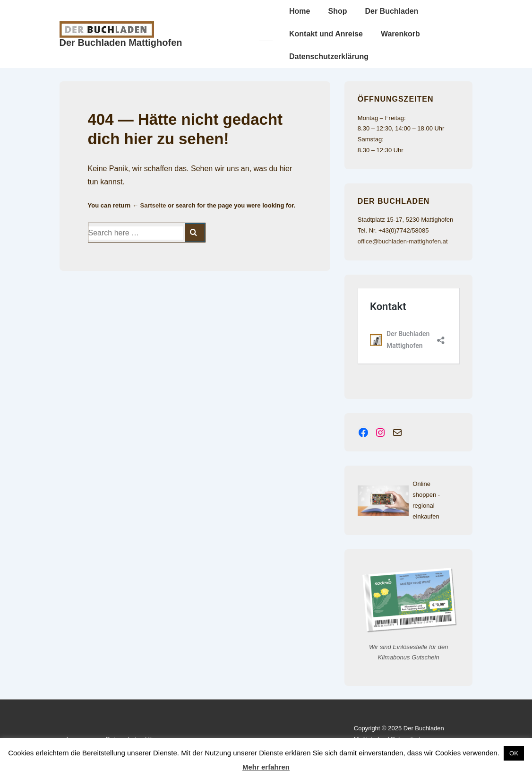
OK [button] (514, 753)
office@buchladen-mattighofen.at (403, 241)
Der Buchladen (391, 11)
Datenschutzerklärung (329, 56)
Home (300, 11)
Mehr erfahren (266, 767)
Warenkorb (400, 34)
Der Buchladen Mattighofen (121, 43)
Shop (337, 11)
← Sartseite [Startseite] (149, 205)
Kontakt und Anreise (326, 34)
